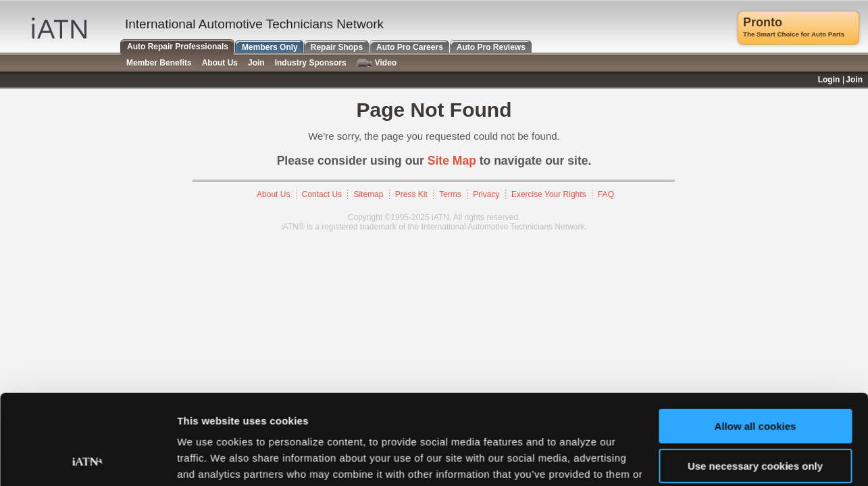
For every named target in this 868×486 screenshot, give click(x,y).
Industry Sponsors (311, 63)
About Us (273, 194)
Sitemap (368, 194)
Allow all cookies (756, 342)
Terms (450, 194)
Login (829, 80)
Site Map (452, 161)
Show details (208, 459)
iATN (59, 28)
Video (377, 63)
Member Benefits (159, 63)
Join (256, 63)
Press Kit (411, 194)
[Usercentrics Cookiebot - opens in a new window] (87, 460)
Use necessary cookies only (755, 381)
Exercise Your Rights (549, 194)
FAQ (606, 194)
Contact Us (322, 194)
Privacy (486, 194)
